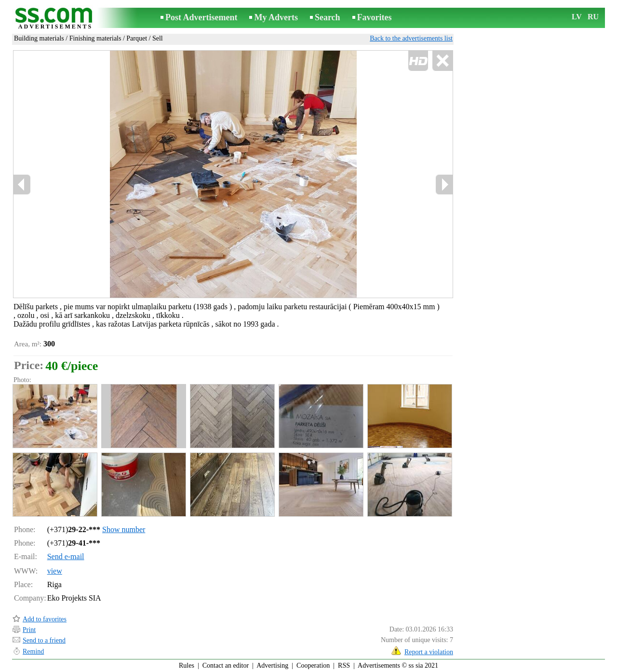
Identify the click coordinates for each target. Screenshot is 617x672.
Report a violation (429, 652)
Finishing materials (95, 38)
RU (593, 17)
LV (577, 17)
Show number (124, 529)
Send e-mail (66, 556)
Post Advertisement (201, 17)
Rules (187, 665)
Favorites (375, 17)
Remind (33, 651)
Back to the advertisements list (411, 38)
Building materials (39, 38)
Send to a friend (44, 640)
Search (328, 17)
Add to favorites (45, 619)
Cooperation (313, 665)
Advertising (272, 665)
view (55, 571)
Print (29, 630)
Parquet (137, 38)
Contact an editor (226, 665)
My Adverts (276, 17)
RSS (344, 665)
